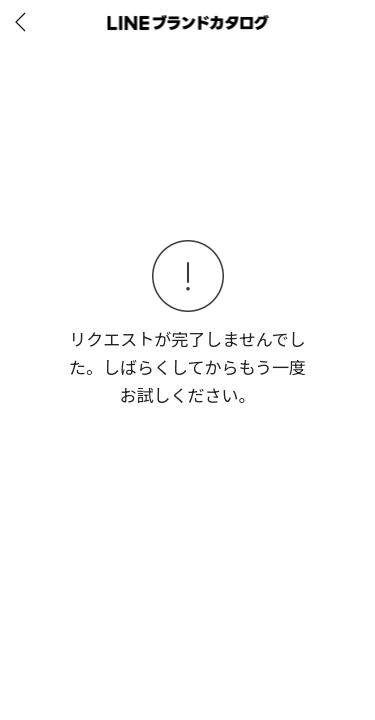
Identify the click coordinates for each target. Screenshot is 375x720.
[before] (24, 22)
